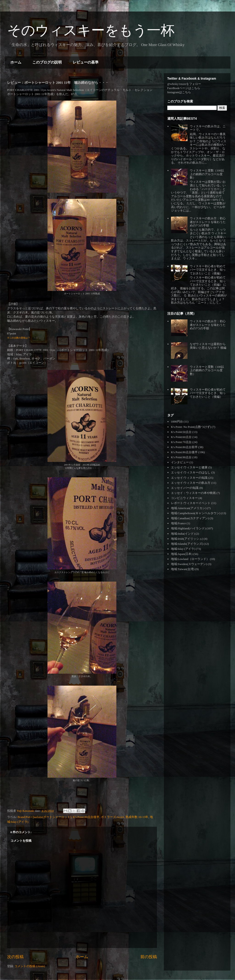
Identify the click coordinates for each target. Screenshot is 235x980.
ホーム (16, 62)
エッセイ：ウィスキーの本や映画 (193, 493)
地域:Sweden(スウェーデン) (189, 564)
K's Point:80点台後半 (86, 817)
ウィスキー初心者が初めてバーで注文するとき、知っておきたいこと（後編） (208, 270)
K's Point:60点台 (181, 437)
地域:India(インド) (183, 534)
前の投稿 (149, 957)
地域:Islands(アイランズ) (187, 544)
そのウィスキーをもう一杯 (91, 30)
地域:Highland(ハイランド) (188, 528)
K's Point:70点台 (181, 442)
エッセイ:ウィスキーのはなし (191, 472)
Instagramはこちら (179, 92)
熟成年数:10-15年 (137, 817)
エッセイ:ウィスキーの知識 (189, 478)
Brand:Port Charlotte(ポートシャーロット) (44, 817)
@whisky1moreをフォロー (184, 84)
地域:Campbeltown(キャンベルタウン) (196, 513)
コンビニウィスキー (184, 498)
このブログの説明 (47, 62)
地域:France (178, 523)
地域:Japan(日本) (182, 554)
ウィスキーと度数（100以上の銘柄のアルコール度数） (207, 174)
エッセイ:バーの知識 (185, 488)
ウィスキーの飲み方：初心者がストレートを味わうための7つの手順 (208, 222)
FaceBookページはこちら (184, 88)
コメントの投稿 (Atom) (30, 966)
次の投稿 (15, 957)
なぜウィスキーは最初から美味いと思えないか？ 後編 (208, 346)
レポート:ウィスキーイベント (191, 503)
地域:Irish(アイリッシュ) (187, 539)
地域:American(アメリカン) (189, 508)
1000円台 (177, 422)
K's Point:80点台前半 (184, 447)
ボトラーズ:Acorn (113, 817)
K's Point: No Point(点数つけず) (191, 427)
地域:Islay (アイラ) (183, 549)
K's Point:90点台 (181, 457)
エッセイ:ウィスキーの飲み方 (191, 483)
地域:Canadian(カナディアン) (190, 518)
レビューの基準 (86, 62)
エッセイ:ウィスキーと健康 (189, 467)
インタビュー (180, 462)
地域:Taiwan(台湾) (183, 569)
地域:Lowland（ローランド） (190, 559)
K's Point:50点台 (181, 432)
